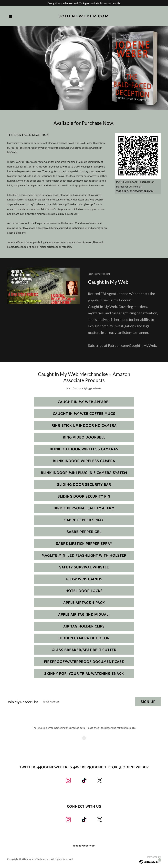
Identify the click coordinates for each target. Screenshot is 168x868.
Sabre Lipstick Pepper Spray (84, 544)
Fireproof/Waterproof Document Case (84, 662)
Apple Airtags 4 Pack (84, 603)
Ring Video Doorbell (84, 437)
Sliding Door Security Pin (84, 496)
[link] (84, 16)
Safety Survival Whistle (84, 567)
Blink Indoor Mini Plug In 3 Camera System (84, 473)
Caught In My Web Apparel (84, 402)
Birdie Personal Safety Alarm (84, 508)
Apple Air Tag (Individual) (84, 614)
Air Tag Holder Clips (84, 626)
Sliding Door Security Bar (84, 485)
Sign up (148, 702)
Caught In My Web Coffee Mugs (84, 414)
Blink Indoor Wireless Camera (84, 461)
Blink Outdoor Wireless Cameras (84, 449)
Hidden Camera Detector (84, 638)
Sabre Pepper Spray (84, 520)
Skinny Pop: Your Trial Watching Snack (84, 674)
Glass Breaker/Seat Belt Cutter (84, 650)
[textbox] (87, 702)
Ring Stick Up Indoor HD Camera (84, 425)
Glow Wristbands (84, 579)
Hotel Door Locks (84, 591)
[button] (10, 16)
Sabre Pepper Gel (84, 532)
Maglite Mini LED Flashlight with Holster (84, 555)
